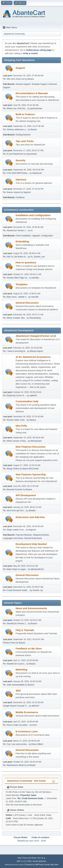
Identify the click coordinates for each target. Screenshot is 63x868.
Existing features (23, 135)
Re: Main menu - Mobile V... (15, 297)
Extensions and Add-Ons (30, 517)
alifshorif (35, 706)
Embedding (22, 241)
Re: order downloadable (14, 685)
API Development (26, 495)
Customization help (27, 401)
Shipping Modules (41, 535)
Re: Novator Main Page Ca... (16, 278)
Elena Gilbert (37, 744)
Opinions (21, 180)
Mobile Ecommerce (27, 712)
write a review (30, 53)
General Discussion (27, 303)
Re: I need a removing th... (15, 351)
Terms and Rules (30, 858)
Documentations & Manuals (32, 93)
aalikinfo (33, 396)
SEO (18, 691)
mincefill (35, 297)
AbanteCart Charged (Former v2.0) (36, 336)
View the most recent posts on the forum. (24, 805)
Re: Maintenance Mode (13, 765)
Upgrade (36, 236)
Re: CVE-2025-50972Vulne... (16, 173)
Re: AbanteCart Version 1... (15, 230)
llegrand (27, 192)
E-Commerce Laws (27, 731)
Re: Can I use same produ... (16, 744)
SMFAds (8, 865)
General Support (23, 84)
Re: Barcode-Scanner (13, 489)
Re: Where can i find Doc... (15, 108)
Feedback (20, 197)
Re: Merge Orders (11, 469)
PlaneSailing (35, 318)
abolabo (36, 278)
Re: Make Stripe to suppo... (15, 569)
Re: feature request (12, 192)
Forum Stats (15, 787)
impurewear (32, 154)
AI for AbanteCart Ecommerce (33, 357)
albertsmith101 (37, 569)
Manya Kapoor (37, 351)
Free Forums (19, 865)
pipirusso (39, 825)
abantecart (37, 173)
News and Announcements (31, 608)
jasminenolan (36, 108)
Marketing (21, 670)
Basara (31, 79)
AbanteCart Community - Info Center (26, 781)
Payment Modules (24, 535)
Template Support (39, 84)
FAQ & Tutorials (25, 630)
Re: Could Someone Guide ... (16, 590)
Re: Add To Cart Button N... (15, 257)
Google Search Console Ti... (16, 706)
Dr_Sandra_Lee (38, 257)
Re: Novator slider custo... (15, 420)
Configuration (47, 236)
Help (19, 858)
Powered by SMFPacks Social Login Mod (42, 864)
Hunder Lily (38, 590)
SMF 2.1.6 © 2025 (24, 861)
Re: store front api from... (14, 511)
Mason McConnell (30, 469)
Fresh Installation (23, 236)
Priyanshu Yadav (28, 795)
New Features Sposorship (31, 474)
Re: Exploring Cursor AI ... (15, 396)
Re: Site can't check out (14, 79)
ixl (32, 230)
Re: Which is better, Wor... (15, 318)
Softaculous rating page (39, 50)
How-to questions (26, 263)
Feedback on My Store (29, 649)
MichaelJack (36, 441)
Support (20, 68)
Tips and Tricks (25, 141)
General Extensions (33, 538)
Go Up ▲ (42, 858)
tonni (35, 725)
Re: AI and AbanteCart (13, 154)
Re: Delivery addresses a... (15, 130)
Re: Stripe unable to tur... (14, 530)
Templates (22, 284)
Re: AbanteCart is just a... (14, 664)
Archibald (31, 765)
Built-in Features (25, 114)
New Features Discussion (31, 447)
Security (20, 160)
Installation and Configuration (33, 215)
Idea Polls (21, 426)
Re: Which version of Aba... (15, 441)
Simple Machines (39, 861)
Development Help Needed (31, 544)
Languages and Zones (13, 538)
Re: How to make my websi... (16, 725)
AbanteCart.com (25, 841)
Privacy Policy (9, 643)
